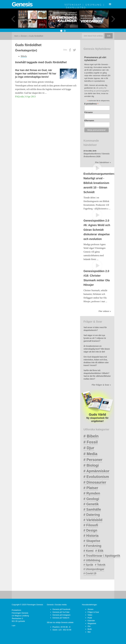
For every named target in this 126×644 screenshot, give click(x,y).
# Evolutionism (96, 477)
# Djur (89, 448)
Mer (89, 632)
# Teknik (100, 565)
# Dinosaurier (95, 482)
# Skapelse (92, 541)
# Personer (93, 460)
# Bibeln (91, 436)
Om (89, 626)
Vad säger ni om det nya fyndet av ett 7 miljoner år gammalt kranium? (95, 338)
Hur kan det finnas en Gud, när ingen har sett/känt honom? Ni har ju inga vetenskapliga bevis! (36, 73)
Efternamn (89, 121)
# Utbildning (92, 560)
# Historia (91, 536)
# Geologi (91, 499)
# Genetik (91, 504)
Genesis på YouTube (61, 612)
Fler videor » (105, 311)
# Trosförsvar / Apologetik (102, 556)
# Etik (99, 551)
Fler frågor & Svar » (101, 385)
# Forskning (92, 546)
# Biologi (91, 465)
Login (14, 626)
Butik (90, 629)
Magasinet (92, 623)
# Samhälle (92, 509)
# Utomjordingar (94, 569)
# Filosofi (91, 525)
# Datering (92, 515)
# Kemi (88, 551)
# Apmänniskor (96, 471)
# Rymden (92, 493)
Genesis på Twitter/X (61, 618)
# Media (90, 454)
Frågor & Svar (93, 612)
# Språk (88, 565)
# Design (90, 530)
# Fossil (91, 442)
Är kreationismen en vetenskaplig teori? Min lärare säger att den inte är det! (97, 349)
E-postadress (91, 104)
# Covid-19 (90, 573)
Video (90, 615)
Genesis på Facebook (61, 609)
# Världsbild (93, 520)
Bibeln (24, 56)
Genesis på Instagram (61, 615)
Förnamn (89, 112)
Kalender (91, 621)
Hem (16, 36)
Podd (90, 618)
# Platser (91, 488)
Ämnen (24, 36)
